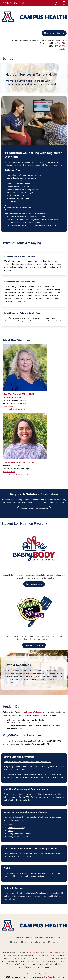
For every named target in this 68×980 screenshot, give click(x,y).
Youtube (55, 942)
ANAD (10, 831)
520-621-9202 (60, 43)
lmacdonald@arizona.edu (14, 409)
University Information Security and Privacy (34, 974)
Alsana (11, 825)
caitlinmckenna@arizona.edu (15, 475)
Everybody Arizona (34, 584)
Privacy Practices (41, 937)
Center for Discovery (16, 828)
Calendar (29, 937)
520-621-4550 (9, 406)
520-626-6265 (9, 472)
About (13, 937)
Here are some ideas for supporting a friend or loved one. (39, 777)
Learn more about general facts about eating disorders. (27, 762)
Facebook (28, 942)
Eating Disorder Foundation (19, 834)
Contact (53, 937)
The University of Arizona (54, 977)
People (20, 937)
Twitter (16, 942)
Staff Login (62, 937)
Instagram (42, 942)
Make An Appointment (54, 33)
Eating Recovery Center (18, 837)
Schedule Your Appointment (19, 208)
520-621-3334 (61, 46)
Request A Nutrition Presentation (34, 509)
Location (63, 49)
